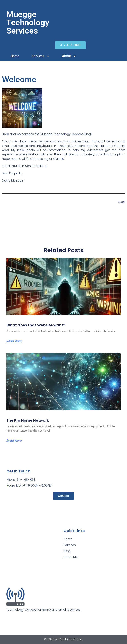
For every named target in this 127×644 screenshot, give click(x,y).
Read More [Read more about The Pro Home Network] (14, 441)
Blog (67, 551)
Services (41, 56)
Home (15, 56)
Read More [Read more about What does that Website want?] (14, 341)
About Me (71, 557)
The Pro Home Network (28, 420)
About (69, 56)
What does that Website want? (36, 325)
